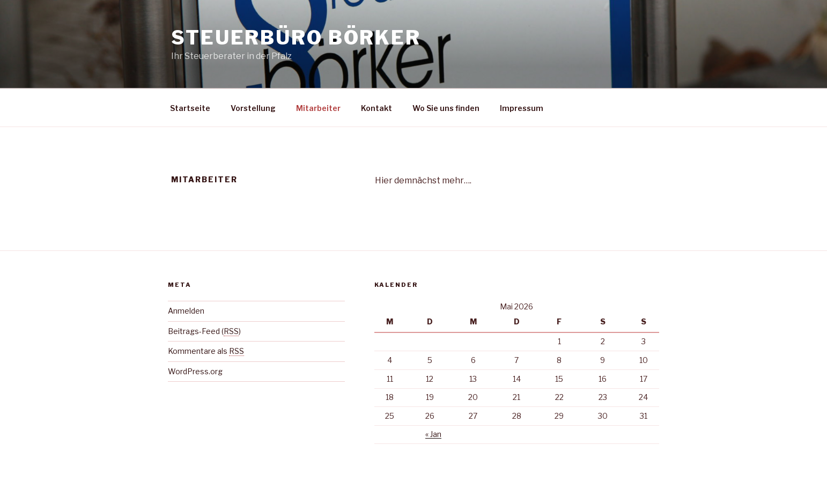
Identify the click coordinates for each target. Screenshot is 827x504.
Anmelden (186, 311)
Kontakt (376, 108)
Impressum (522, 108)
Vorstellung (253, 108)
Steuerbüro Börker (296, 38)
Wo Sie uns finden (446, 108)
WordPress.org (195, 371)
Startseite (190, 108)
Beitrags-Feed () (204, 331)
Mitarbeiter (318, 108)
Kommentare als (206, 351)
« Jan (433, 434)
